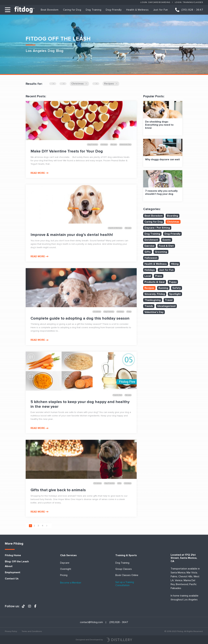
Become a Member (71, 583)
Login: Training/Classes (189, 2)
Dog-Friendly (114, 10)
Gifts (148, 252)
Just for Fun (161, 10)
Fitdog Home (13, 555)
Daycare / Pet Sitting (157, 228)
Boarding (172, 216)
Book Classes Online (127, 575)
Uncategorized (166, 306)
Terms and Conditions (32, 631)
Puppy (173, 282)
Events (167, 240)
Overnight (66, 569)
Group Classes (124, 569)
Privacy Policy (11, 631)
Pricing (64, 575)
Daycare (65, 563)
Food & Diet (166, 246)
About (9, 566)
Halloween (151, 258)
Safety (177, 288)
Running (163, 288)
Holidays (150, 270)
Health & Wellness (137, 10)
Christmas (79, 84)
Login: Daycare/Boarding (155, 2)
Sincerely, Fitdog (155, 294)
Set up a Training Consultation (125, 584)
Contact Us (12, 579)
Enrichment (151, 240)
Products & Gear (155, 282)
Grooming (161, 252)
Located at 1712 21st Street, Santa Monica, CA (184, 558)
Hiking (175, 264)
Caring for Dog (72, 10)
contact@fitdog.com (91, 622)
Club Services (68, 555)
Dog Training (94, 10)
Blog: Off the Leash (17, 562)
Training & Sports (126, 555)
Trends (149, 306)
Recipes (111, 84)
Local (148, 276)
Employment (13, 572)
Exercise (149, 246)
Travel (169, 300)
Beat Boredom (50, 10)
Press (159, 276)
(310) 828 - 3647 (192, 10)
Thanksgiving (153, 300)
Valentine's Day (154, 312)
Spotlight (175, 294)
